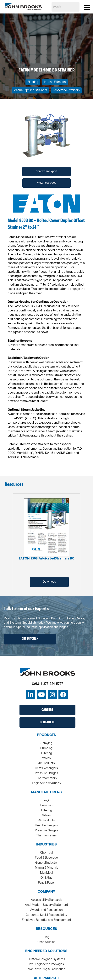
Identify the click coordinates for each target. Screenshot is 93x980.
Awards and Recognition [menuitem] (46, 910)
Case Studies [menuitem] (46, 942)
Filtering (33, 82)
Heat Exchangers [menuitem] (46, 768)
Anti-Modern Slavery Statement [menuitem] (46, 905)
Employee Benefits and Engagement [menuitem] (46, 920)
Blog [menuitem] (46, 937)
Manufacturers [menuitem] (46, 792)
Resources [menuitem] (46, 929)
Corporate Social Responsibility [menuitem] (46, 915)
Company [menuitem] (46, 892)
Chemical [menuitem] (46, 853)
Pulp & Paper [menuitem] (46, 883)
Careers (47, 710)
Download (49, 582)
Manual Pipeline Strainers (30, 90)
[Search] (66, 7)
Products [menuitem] (46, 735)
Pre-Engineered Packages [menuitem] (46, 964)
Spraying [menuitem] (46, 743)
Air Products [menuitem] (46, 763)
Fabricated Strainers (66, 90)
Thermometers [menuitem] (46, 778)
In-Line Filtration (55, 82)
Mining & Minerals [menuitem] (46, 868)
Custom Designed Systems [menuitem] (46, 959)
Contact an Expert (46, 171)
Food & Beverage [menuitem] (46, 858)
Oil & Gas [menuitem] (46, 878)
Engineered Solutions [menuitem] (46, 783)
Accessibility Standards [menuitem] (46, 900)
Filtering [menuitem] (46, 753)
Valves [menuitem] (46, 758)
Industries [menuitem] (46, 845)
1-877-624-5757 (52, 684)
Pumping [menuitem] (46, 748)
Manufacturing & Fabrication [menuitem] (46, 969)
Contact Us (47, 722)
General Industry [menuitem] (46, 863)
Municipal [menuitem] (46, 873)
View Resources (47, 183)
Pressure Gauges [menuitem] (46, 773)
